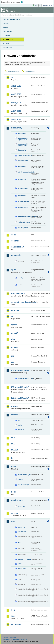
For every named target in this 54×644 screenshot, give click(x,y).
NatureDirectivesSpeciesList (24, 216)
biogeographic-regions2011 (23, 145)
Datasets (6, 23)
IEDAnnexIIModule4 (20, 398)
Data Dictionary (20, 15)
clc (19, 421)
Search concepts (30, 71)
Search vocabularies (13, 71)
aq (12, 78)
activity (20, 278)
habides (15, 348)
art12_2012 (16, 86)
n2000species (23, 208)
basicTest (21, 527)
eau (19, 542)
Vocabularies (8, 39)
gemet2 (15, 333)
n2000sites (22, 196)
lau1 (13, 438)
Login (36, 5)
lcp (13, 458)
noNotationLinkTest (24, 559)
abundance (22, 134)
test (13, 521)
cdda (13, 235)
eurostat (15, 310)
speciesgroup (23, 228)
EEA (13, 2)
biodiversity (17, 128)
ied (13, 362)
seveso (15, 513)
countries (21, 506)
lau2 (13, 444)
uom (13, 610)
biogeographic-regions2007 (23, 139)
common (15, 241)
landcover (16, 415)
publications (17, 500)
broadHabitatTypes (24, 475)
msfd (14, 467)
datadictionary (18, 247)
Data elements (8, 31)
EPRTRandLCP (18, 294)
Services (6, 44)
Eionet (12, 15)
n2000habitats (23, 188)
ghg (13, 339)
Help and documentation (12, 19)
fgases (14, 325)
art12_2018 (16, 94)
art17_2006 (16, 103)
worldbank (16, 624)
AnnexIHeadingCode (24, 379)
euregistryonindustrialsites (21, 302)
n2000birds (22, 179)
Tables (5, 27)
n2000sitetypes (23, 201)
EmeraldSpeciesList (24, 156)
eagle (20, 425)
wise (13, 616)
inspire (14, 406)
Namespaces (8, 48)
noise (14, 492)
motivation (22, 166)
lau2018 (15, 450)
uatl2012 (21, 430)
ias (13, 356)
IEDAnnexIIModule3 (20, 387)
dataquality (22, 150)
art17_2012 (16, 111)
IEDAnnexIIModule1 (20, 370)
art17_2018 (16, 119)
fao (13, 316)
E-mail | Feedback (9, 637)
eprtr (13, 270)
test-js (20, 564)
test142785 (22, 569)
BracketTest (22, 532)
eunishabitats (23, 160)
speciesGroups (23, 485)
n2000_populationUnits (24, 172)
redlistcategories (24, 222)
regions (21, 479)
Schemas (6, 35)
